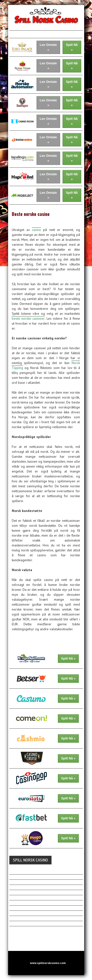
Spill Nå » (72, 47)
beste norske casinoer (28, 318)
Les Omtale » (48, 47)
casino (36, 230)
